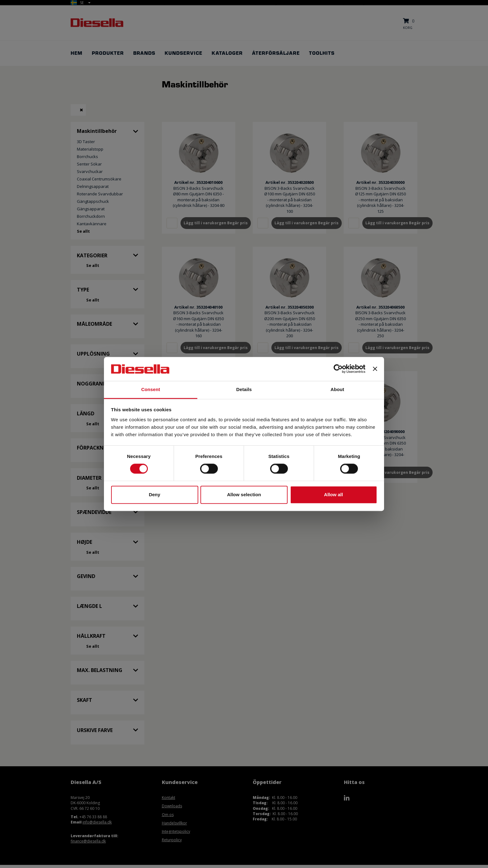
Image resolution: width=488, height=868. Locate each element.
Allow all (333, 495)
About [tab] (337, 389)
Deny (155, 495)
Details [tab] (244, 389)
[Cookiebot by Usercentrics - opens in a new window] (338, 369)
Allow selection (244, 495)
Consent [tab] (151, 389)
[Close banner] (375, 369)
